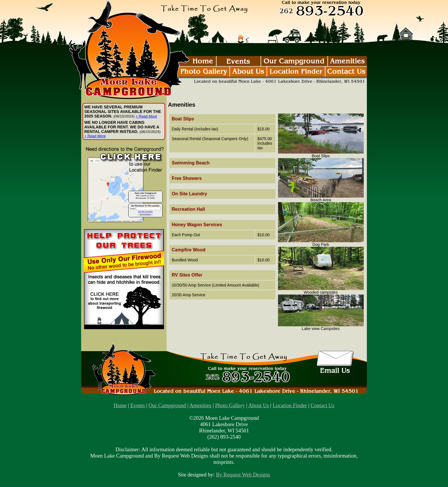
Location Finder (290, 405)
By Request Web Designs (243, 475)
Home (120, 405)
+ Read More (146, 116)
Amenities (200, 405)
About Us (259, 405)
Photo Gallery (230, 405)
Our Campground (167, 405)
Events (138, 405)
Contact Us (322, 405)
